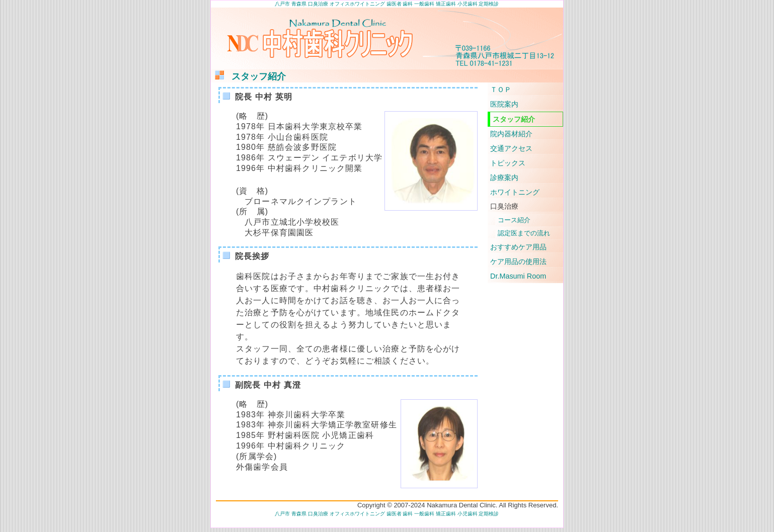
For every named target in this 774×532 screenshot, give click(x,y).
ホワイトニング (515, 192)
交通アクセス (511, 148)
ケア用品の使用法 (518, 261)
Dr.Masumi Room (518, 276)
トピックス (508, 163)
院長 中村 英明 (264, 97)
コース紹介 (514, 220)
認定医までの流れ (524, 233)
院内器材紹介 (511, 134)
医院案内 (504, 104)
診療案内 (504, 178)
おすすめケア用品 (518, 247)
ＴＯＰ (501, 90)
